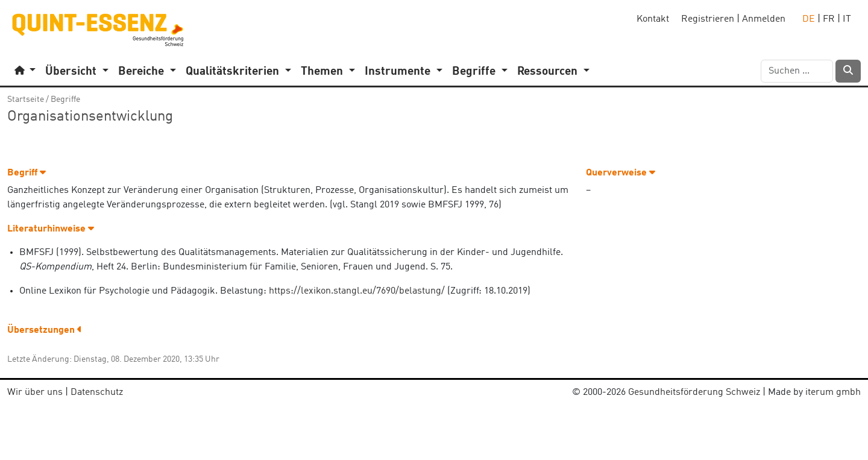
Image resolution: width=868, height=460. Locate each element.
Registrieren (708, 19)
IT (847, 19)
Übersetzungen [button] (45, 330)
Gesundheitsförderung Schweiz (694, 392)
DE (809, 19)
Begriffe (65, 99)
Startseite (26, 99)
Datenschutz (97, 392)
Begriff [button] (27, 173)
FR (829, 19)
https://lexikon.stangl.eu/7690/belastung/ (357, 291)
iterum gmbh (833, 392)
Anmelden (764, 19)
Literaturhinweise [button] (51, 229)
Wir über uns (35, 392)
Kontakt (653, 19)
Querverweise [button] (621, 173)
